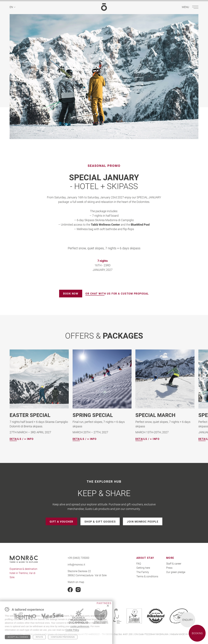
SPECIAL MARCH (155, 415)
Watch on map (76, 582)
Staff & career (174, 563)
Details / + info (22, 439)
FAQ (139, 563)
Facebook (70, 590)
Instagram (78, 590)
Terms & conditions (147, 576)
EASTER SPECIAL (30, 415)
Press (169, 568)
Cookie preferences (44, 634)
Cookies (29, 634)
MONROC (104, 7)
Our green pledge (176, 572)
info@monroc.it (76, 564)
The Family (143, 572)
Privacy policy (16, 634)
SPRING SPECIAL (93, 415)
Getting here (143, 568)
